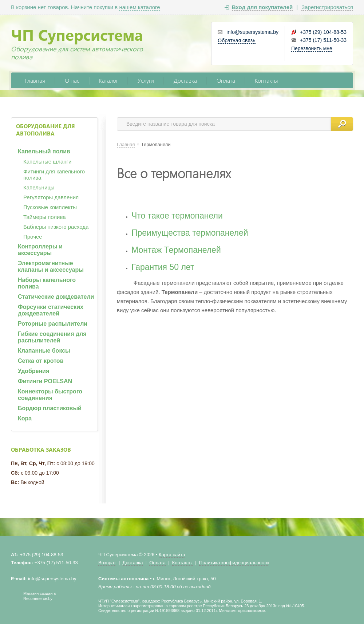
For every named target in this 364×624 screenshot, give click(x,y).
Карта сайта (172, 555)
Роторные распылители (53, 324)
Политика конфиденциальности (234, 563)
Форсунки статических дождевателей (51, 310)
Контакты (266, 80)
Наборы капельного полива (47, 283)
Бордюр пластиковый (50, 408)
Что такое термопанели (177, 216)
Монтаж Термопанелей (176, 250)
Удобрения (33, 371)
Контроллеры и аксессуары (40, 250)
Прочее (33, 237)
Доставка (185, 80)
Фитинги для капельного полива (54, 174)
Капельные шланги (47, 162)
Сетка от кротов (41, 361)
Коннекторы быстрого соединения (50, 395)
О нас (72, 80)
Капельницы (39, 187)
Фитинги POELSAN (45, 381)
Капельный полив (44, 151)
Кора (25, 418)
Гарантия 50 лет (163, 267)
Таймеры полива (45, 217)
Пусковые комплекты (50, 207)
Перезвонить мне (312, 48)
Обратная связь (236, 40)
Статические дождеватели (56, 297)
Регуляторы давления (51, 197)
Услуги (146, 80)
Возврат (107, 563)
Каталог (108, 80)
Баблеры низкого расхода (56, 227)
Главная (35, 80)
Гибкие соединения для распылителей (52, 337)
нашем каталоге (139, 7)
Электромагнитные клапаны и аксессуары (51, 266)
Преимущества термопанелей (190, 233)
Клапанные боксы (44, 351)
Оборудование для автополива (45, 130)
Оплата (226, 80)
